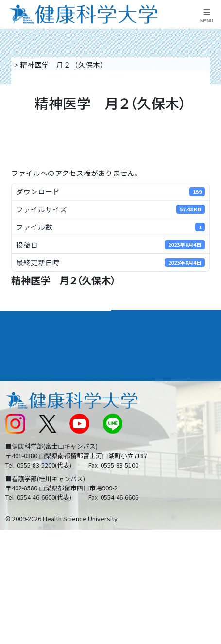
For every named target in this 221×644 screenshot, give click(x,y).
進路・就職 (135, 340)
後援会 (15, 382)
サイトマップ (137, 441)
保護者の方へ (26, 480)
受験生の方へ (26, 460)
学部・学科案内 (142, 319)
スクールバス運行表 (37, 441)
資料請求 (210, 116)
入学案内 (20, 340)
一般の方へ (133, 480)
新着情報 (19, 421)
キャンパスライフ (35, 362)
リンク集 (130, 382)
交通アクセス (26, 402)
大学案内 (20, 319)
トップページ (34, 64)
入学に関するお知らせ (152, 421)
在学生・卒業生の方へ (152, 460)
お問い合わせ (137, 402)
